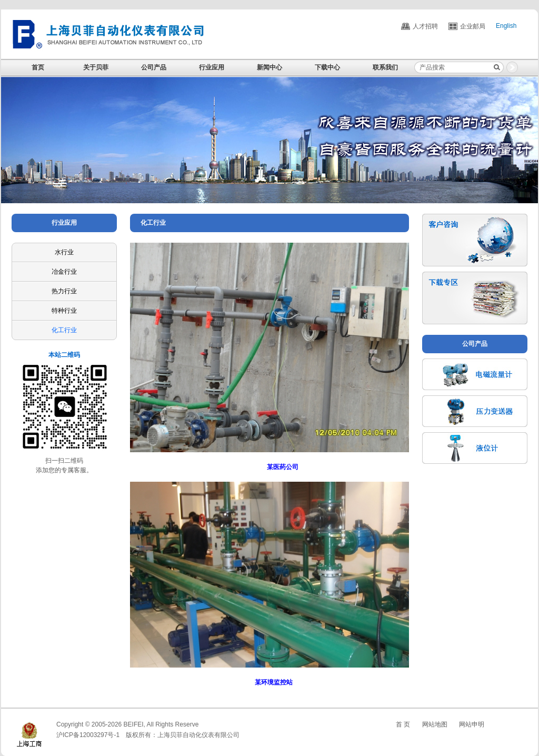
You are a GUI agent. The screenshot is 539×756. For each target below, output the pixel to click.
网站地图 (435, 724)
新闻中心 (269, 67)
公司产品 (154, 67)
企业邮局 (473, 26)
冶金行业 (64, 272)
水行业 (64, 252)
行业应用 (212, 67)
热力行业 (64, 291)
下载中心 (327, 67)
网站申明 (472, 724)
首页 (38, 67)
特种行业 (64, 311)
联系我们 (385, 67)
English (506, 26)
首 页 (403, 724)
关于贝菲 (96, 67)
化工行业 (64, 330)
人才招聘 (425, 26)
